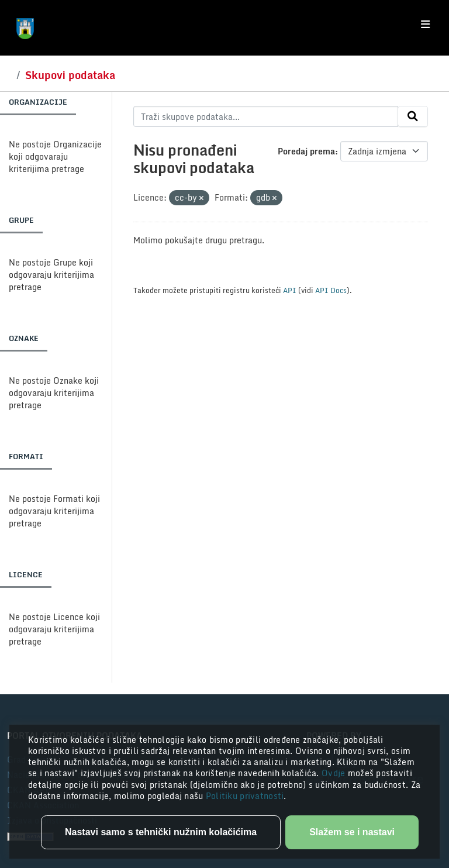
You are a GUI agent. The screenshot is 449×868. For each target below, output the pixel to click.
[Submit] (413, 116)
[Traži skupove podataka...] (266, 116)
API (290, 290)
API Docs (331, 290)
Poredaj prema (306, 151)
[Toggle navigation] (425, 25)
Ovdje (335, 773)
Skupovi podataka (70, 75)
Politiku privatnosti (245, 796)
